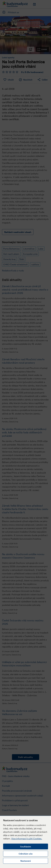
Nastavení (26, 861)
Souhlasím (26, 846)
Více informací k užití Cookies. (27, 839)
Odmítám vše (26, 854)
